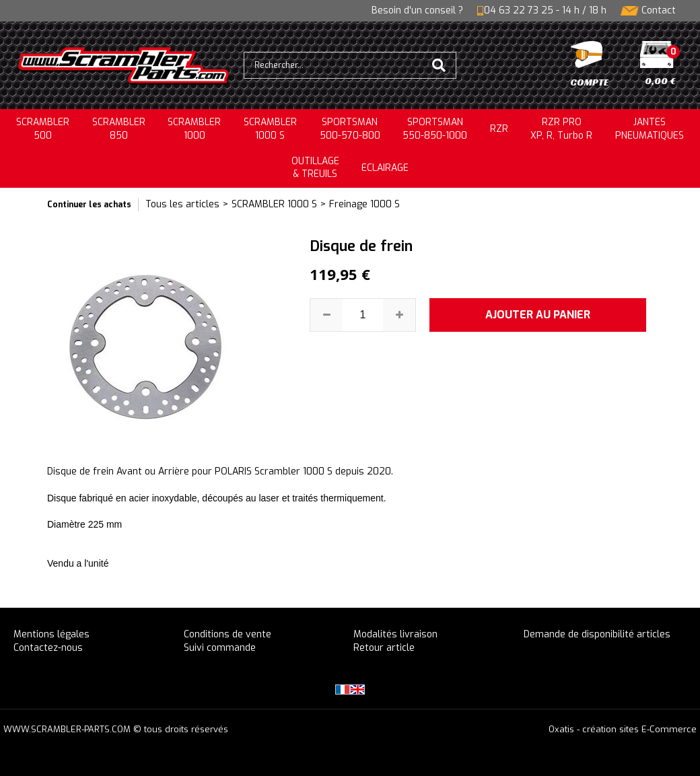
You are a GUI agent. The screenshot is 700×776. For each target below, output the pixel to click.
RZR (499, 129)
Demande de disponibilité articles (597, 634)
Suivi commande (220, 648)
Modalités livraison (395, 634)
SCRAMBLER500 (43, 129)
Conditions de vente (228, 634)
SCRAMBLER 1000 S (270, 129)
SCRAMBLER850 (119, 129)
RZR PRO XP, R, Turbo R (561, 129)
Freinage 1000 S (364, 204)
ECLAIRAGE (385, 168)
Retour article (384, 648)
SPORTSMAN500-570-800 (350, 129)
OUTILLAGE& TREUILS (315, 168)
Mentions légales (51, 634)
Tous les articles (182, 204)
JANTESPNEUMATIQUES (650, 129)
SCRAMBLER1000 (194, 129)
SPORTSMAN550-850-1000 (435, 129)
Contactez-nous (48, 648)
